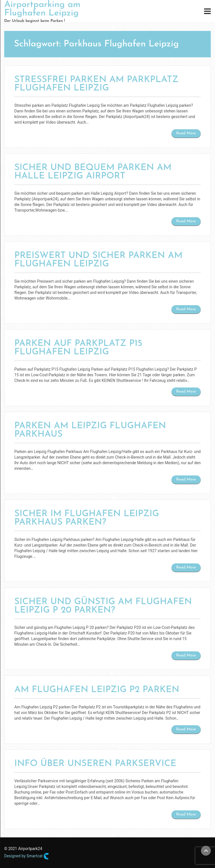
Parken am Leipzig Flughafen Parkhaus (90, 430)
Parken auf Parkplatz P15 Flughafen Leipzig (78, 348)
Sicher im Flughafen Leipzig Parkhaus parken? (87, 518)
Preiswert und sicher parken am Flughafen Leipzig (98, 260)
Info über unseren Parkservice (95, 764)
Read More (186, 133)
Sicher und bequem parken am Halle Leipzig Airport (93, 172)
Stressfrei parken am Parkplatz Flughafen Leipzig (96, 84)
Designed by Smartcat (27, 856)
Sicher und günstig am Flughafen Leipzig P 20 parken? (103, 606)
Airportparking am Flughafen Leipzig (42, 9)
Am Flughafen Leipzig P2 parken (97, 690)
